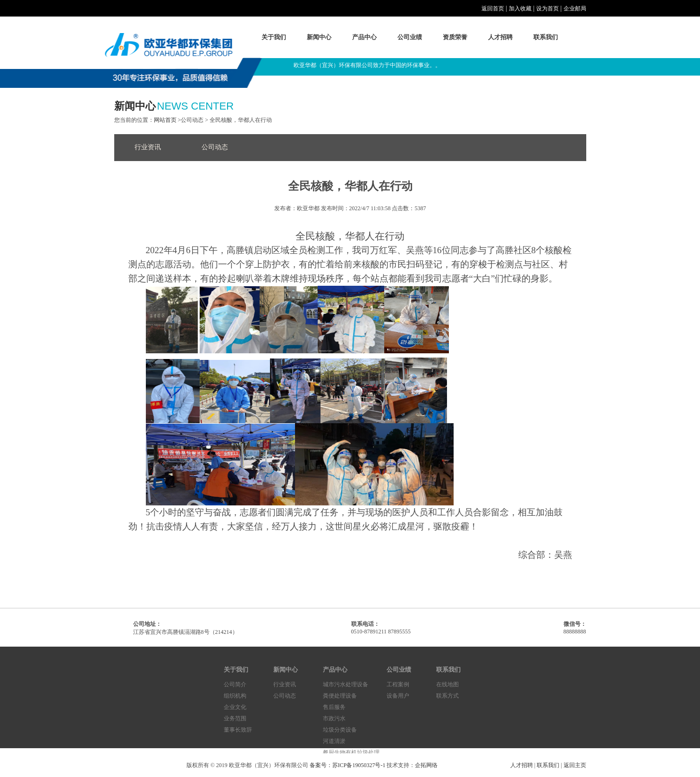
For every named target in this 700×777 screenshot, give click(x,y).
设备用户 (398, 696)
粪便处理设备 (340, 696)
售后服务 (334, 707)
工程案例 (398, 684)
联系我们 (546, 37)
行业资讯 (148, 147)
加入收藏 (520, 9)
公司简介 (235, 684)
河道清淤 (334, 741)
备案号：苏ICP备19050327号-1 (348, 765)
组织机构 (235, 696)
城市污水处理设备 (346, 684)
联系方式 (447, 696)
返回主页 (575, 765)
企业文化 (235, 707)
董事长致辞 (238, 730)
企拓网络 (426, 765)
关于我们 (274, 37)
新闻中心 (319, 37)
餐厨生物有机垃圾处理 (351, 752)
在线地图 (447, 684)
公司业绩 (410, 37)
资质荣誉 (455, 37)
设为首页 (548, 9)
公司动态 (215, 147)
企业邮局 (575, 9)
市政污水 (334, 718)
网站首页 (165, 120)
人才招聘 (500, 37)
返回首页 (493, 9)
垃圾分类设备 (340, 730)
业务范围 (235, 718)
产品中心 (364, 37)
